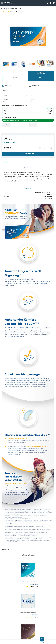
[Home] (14, 641)
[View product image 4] (32, 64)
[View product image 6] (50, 64)
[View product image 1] (6, 64)
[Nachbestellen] (42, 639)
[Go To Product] (28, 569)
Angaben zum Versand (45, 148)
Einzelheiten (28, 188)
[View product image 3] (23, 64)
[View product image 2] (14, 64)
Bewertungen (28, 550)
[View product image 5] (41, 64)
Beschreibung (28, 162)
